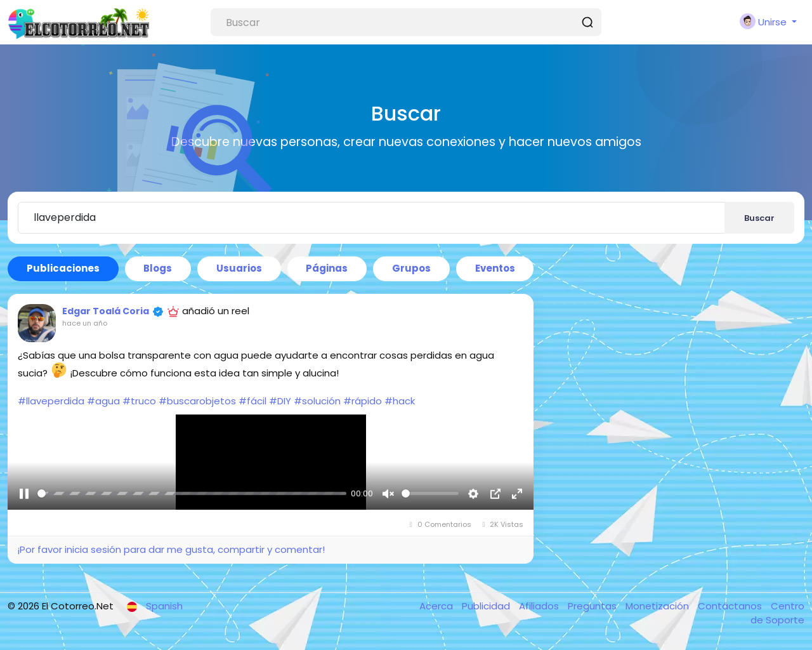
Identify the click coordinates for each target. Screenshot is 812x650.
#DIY (280, 401)
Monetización (658, 606)
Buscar (759, 218)
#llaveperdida (51, 401)
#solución (317, 401)
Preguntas (593, 606)
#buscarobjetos (197, 401)
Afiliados (540, 606)
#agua (103, 401)
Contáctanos (731, 606)
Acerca (437, 606)
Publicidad (487, 606)
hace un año (85, 323)
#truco (139, 401)
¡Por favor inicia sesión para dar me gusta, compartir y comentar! (171, 549)
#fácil (252, 401)
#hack (400, 401)
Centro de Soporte (777, 613)
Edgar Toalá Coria (106, 311)
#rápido (363, 401)
